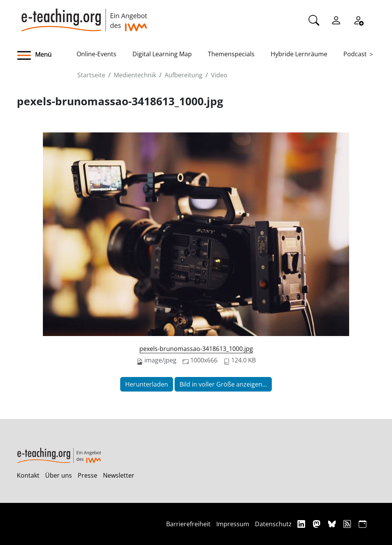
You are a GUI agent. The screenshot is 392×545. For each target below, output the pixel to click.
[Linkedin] (302, 524)
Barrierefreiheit (188, 524)
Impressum (233, 524)
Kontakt (28, 475)
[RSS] (348, 524)
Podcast (355, 54)
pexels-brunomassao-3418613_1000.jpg (196, 349)
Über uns (59, 475)
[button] (47, 55)
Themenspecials (231, 54)
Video (219, 75)
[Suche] (314, 20)
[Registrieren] (358, 20)
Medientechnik (135, 75)
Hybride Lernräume (299, 54)
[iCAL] (363, 524)
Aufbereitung (184, 75)
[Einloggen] (336, 20)
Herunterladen (147, 384)
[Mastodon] (318, 524)
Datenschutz (273, 524)
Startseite (91, 75)
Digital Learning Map (162, 54)
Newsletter (119, 475)
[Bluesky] (333, 524)
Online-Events (96, 54)
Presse (87, 475)
